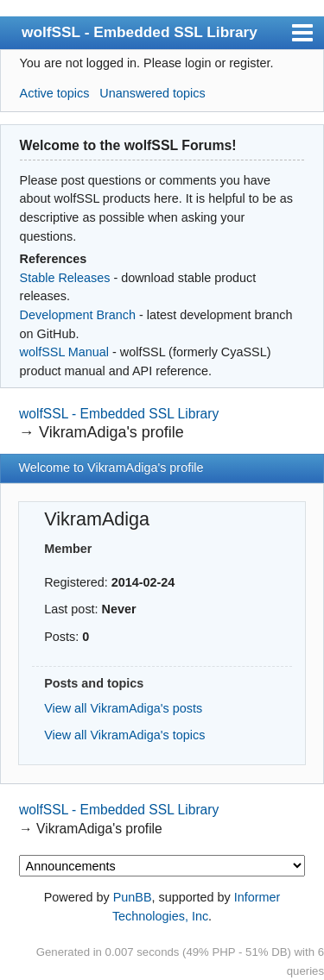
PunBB (133, 897)
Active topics (55, 93)
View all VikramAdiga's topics (124, 735)
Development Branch (78, 315)
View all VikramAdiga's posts (123, 708)
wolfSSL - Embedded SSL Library (140, 32)
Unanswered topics (152, 93)
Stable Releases (65, 278)
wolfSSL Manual (64, 352)
